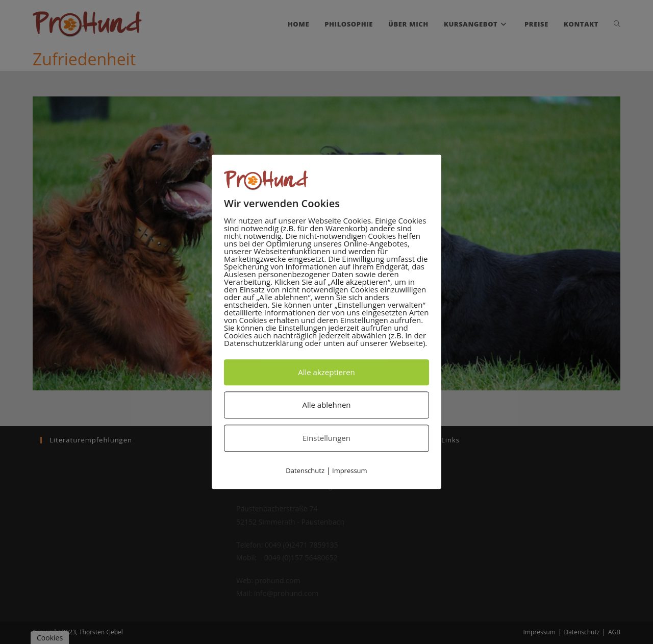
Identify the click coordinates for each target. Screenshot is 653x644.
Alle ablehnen (326, 405)
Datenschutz (305, 470)
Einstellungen (326, 438)
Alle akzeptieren (326, 372)
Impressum (350, 470)
